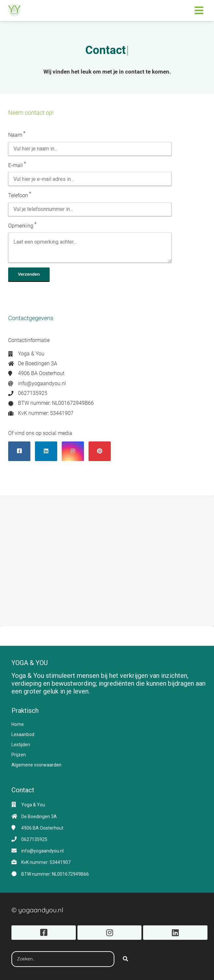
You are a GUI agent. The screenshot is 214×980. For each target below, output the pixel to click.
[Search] (125, 959)
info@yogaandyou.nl (42, 851)
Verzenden (29, 274)
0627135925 (34, 839)
